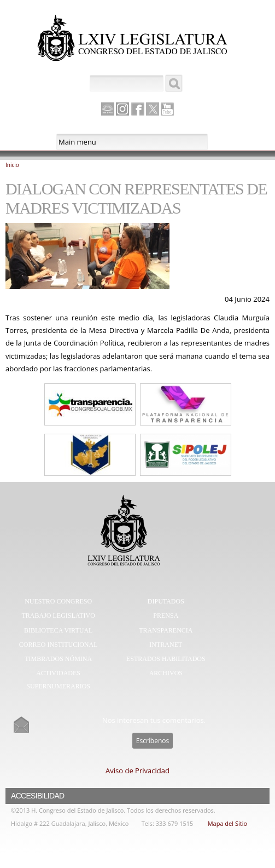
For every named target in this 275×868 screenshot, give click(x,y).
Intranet (166, 645)
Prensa (166, 616)
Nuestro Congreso (58, 601)
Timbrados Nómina (58, 659)
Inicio (12, 165)
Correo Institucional (58, 645)
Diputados (166, 601)
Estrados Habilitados (166, 659)
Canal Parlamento (108, 110)
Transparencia (166, 630)
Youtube (167, 109)
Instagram (122, 109)
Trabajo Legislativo (58, 616)
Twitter (153, 109)
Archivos (166, 673)
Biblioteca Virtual (58, 630)
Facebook (138, 109)
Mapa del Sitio (227, 823)
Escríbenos (153, 741)
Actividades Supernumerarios (58, 680)
